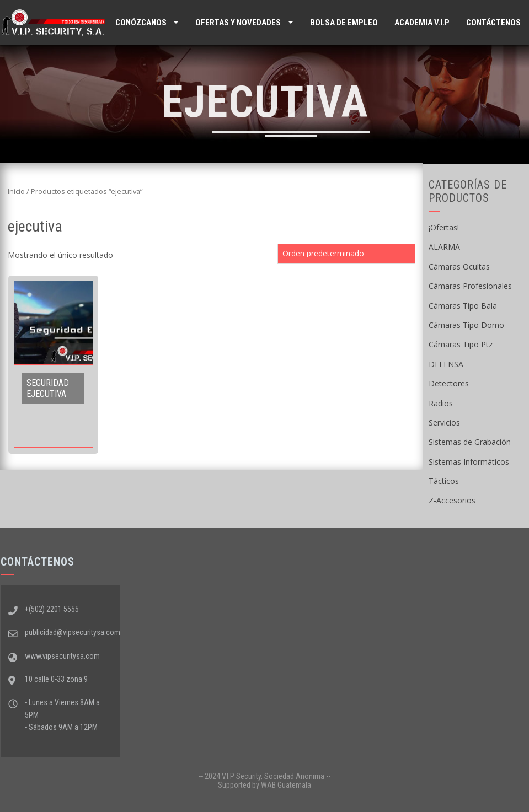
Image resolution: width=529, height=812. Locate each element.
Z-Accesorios (452, 500)
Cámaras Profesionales (470, 286)
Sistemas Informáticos (469, 462)
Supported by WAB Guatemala (264, 785)
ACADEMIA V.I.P (422, 23)
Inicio (16, 191)
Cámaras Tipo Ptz (461, 344)
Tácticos (444, 481)
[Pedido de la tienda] (346, 254)
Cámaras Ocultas (459, 267)
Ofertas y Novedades (238, 23)
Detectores (449, 383)
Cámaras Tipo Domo (466, 325)
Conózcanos (141, 23)
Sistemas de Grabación (470, 442)
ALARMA (444, 247)
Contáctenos (493, 23)
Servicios (444, 423)
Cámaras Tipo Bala (463, 306)
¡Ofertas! (444, 227)
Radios (441, 403)
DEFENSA (446, 364)
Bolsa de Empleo (344, 23)
